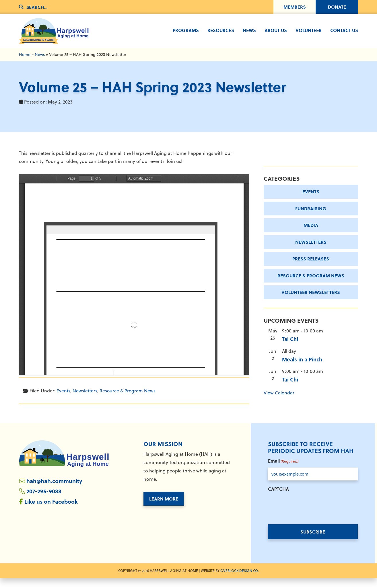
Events (64, 400)
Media (311, 234)
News (40, 63)
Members (295, 7)
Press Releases (311, 268)
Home (25, 63)
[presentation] (312, 516)
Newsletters (85, 400)
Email (283, 471)
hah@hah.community (55, 491)
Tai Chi (290, 349)
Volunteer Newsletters (311, 302)
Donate (337, 7)
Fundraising (311, 217)
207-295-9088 (44, 501)
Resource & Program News (128, 400)
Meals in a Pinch (302, 369)
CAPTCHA (278, 499)
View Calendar (279, 402)
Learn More (164, 508)
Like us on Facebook (52, 512)
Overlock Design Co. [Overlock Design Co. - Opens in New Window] (240, 580)
